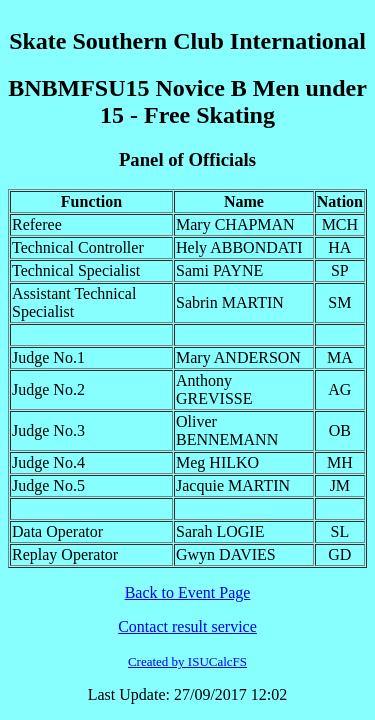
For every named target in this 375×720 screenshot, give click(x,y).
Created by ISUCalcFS (187, 661)
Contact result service (187, 626)
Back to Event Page (188, 592)
